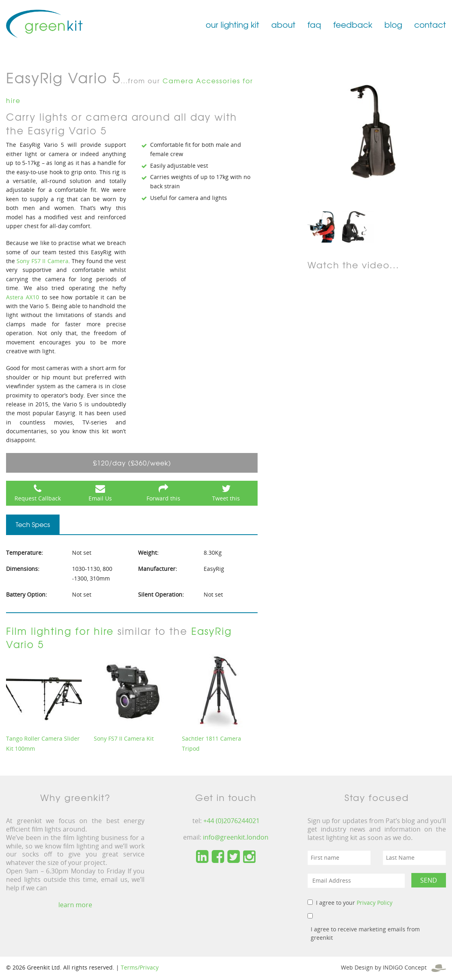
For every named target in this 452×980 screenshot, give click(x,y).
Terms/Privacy (140, 967)
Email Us (100, 498)
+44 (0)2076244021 (231, 821)
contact (430, 24)
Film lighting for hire (60, 631)
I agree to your (354, 903)
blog (393, 24)
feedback (353, 24)
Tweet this (226, 498)
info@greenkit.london (236, 837)
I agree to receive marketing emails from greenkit (365, 933)
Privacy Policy (375, 903)
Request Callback (38, 498)
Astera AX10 (23, 297)
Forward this (163, 498)
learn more (75, 905)
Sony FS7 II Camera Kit (124, 738)
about (283, 24)
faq (314, 24)
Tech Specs (33, 524)
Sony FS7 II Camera (42, 261)
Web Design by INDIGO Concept (393, 967)
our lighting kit (232, 24)
